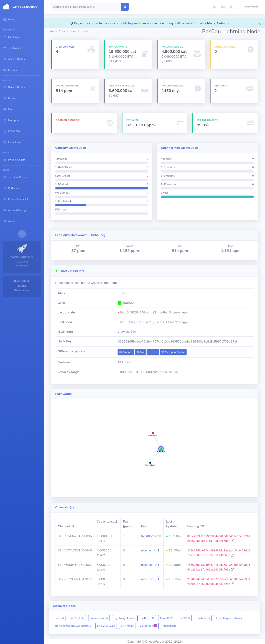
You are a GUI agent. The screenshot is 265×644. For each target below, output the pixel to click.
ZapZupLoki (77, 618)
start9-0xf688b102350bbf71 (73, 626)
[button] (252, 7)
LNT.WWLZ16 (106, 626)
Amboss (126, 352)
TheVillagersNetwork (229, 618)
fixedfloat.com (151, 536)
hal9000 (185, 618)
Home (53, 31)
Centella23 (167, 618)
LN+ (153, 352)
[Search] (86, 7)
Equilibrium (203, 618)
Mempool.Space (173, 352)
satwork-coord (99, 618)
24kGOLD (148, 618)
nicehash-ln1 (150, 550)
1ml (141, 352)
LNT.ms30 (127, 626)
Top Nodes (69, 31)
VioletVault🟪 (148, 626)
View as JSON (127, 332)
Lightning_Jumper (125, 618)
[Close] (260, 23)
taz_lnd (59, 618)
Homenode (170, 626)
